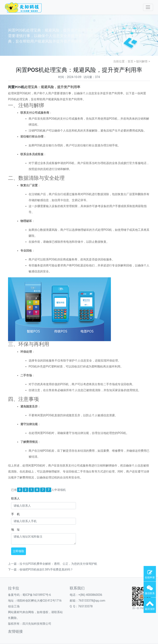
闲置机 (16, 87)
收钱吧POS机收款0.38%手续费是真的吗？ (46, 569)
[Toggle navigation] (148, 7)
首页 (130, 61)
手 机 (15, 514)
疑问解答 (142, 61)
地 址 (15, 530)
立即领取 (19, 551)
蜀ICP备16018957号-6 (37, 595)
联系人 (15, 498)
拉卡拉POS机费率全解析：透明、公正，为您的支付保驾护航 (58, 564)
